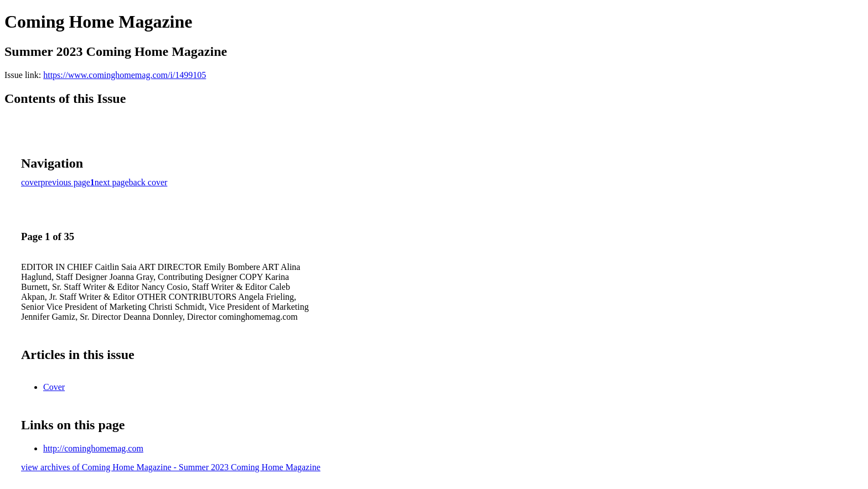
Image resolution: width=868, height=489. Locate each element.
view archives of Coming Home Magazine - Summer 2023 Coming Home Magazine (171, 467)
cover (31, 182)
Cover (54, 387)
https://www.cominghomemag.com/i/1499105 (125, 75)
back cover (148, 182)
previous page (66, 182)
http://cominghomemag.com (93, 448)
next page (112, 182)
